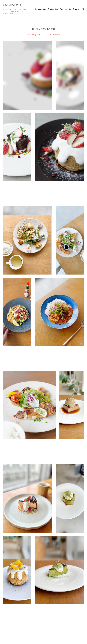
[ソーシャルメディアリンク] (83, 9)
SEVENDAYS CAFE (12, 5)
